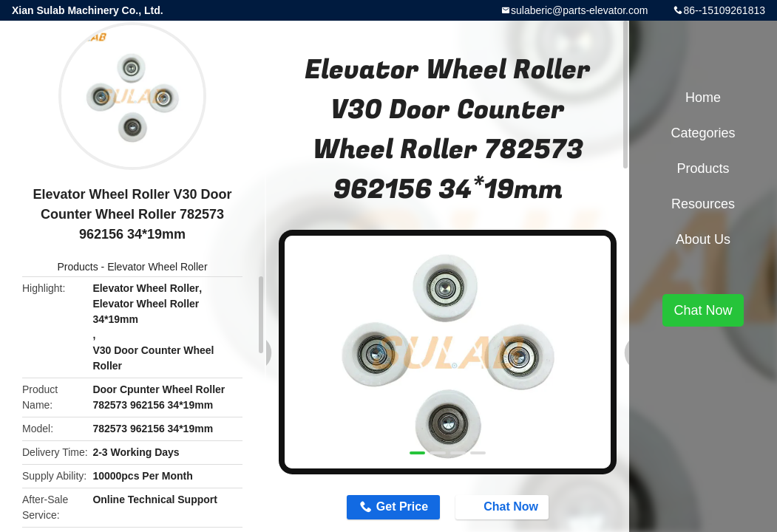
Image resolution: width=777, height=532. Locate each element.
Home (703, 98)
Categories (703, 133)
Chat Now (503, 507)
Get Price (402, 507)
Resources (703, 204)
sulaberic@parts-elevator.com (579, 10)
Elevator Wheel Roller (157, 267)
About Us (703, 239)
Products (77, 267)
